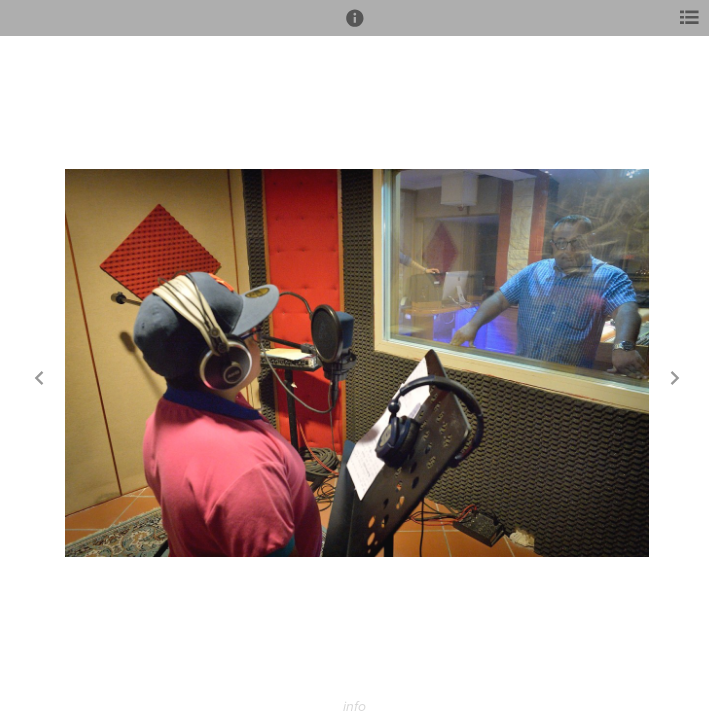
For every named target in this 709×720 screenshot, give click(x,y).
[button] (355, 27)
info (354, 707)
